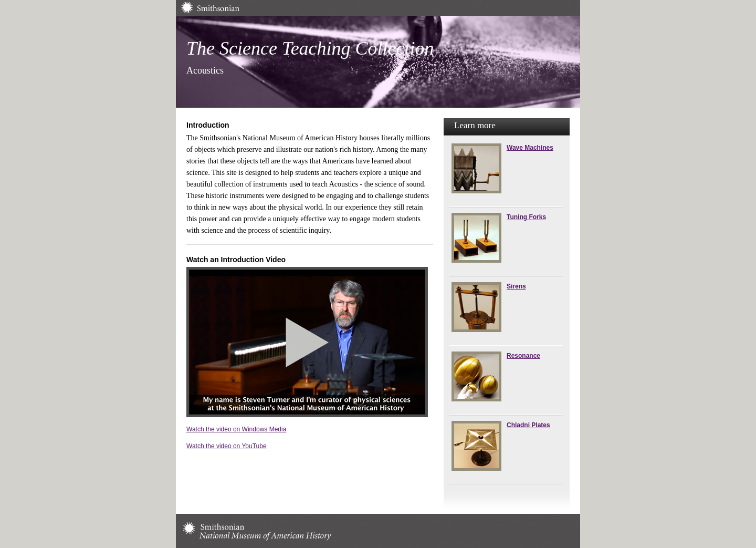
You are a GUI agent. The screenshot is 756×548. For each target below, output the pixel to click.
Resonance (523, 356)
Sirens (516, 286)
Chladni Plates (528, 425)
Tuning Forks (526, 217)
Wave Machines (530, 148)
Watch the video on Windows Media (236, 429)
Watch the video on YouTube (227, 446)
